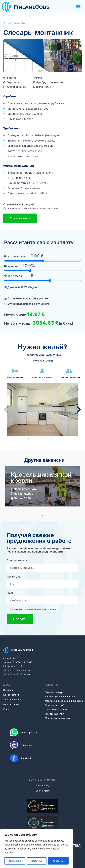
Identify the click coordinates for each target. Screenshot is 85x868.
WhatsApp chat (29, 732)
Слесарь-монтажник (56, 709)
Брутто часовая (15, 256)
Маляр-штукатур (54, 692)
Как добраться (11, 695)
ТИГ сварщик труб (55, 714)
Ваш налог (11, 266)
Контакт (7, 709)
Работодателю (11, 704)
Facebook (26, 758)
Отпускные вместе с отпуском (27, 304)
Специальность (17, 560)
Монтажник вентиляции (58, 718)
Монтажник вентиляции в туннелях (64, 701)
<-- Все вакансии (14, 23)
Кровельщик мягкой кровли (60, 697)
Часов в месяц (14, 276)
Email (10, 593)
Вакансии (8, 690)
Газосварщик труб (55, 705)
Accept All (58, 861)
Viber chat (26, 745)
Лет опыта (14, 577)
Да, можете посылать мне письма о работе (33, 609)
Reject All (37, 861)
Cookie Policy (42, 791)
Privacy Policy (42, 785)
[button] (78, 7)
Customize (15, 861)
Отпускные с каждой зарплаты (27, 298)
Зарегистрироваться (14, 699)
